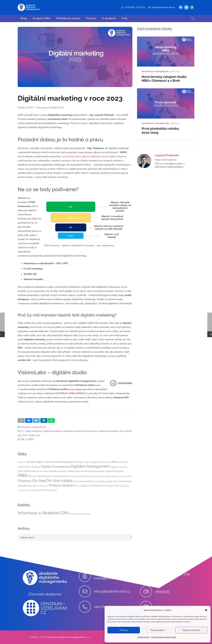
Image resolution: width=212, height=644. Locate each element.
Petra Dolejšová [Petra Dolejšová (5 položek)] (125, 481)
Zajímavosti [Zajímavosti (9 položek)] (86, 514)
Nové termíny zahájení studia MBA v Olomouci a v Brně (164, 79)
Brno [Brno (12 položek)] (115, 462)
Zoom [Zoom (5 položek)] (41, 490)
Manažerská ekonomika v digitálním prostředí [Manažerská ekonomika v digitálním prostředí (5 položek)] (104, 471)
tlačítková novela (99, 157)
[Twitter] (186, 7)
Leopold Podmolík (167, 155)
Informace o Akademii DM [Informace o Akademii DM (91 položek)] (43, 513)
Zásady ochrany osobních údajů (164, 637)
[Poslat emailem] (21, 420)
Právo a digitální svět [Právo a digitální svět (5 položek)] (84, 486)
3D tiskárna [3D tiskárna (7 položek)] (78, 462)
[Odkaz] (29, 7)
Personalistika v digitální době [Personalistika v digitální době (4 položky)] (105, 481)
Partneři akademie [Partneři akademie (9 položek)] (75, 514)
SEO (121, 431)
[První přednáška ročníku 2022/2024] (166, 90)
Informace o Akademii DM (33, 427)
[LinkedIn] (192, 7)
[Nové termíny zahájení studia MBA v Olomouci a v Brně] (166, 39)
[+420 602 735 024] (86, 607)
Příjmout (124, 630)
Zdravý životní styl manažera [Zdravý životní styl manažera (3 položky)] (28, 490)
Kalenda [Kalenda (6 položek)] (53, 471)
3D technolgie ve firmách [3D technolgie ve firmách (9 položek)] (40, 462)
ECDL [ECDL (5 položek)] (20, 471)
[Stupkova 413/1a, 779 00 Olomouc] (148, 576)
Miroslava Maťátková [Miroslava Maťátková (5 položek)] (62, 476)
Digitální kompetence (53, 431)
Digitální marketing (73, 431)
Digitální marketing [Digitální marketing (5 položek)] (119, 467)
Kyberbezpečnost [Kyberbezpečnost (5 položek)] (75, 471)
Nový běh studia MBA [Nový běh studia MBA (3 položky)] (124, 476)
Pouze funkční (158, 630)
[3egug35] (148, 591)
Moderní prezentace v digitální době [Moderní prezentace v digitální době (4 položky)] (101, 476)
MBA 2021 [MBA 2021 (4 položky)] (32, 476)
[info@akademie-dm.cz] (86, 591)
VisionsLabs (123, 393)
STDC (25, 435)
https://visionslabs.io (166, 160)
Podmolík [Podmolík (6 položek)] (22, 486)
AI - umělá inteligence (32, 431)
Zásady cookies (144, 637)
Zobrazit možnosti (191, 630)
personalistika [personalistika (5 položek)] (87, 481)
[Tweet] (36, 420)
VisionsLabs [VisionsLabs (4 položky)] (124, 486)
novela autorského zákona (75, 157)
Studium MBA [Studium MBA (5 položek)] (113, 486)
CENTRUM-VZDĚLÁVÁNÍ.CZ (71, 393)
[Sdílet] (29, 420)
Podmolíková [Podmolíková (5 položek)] (33, 486)
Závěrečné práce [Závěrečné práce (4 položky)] (50, 490)
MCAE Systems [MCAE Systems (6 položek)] (44, 476)
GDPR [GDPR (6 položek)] (26, 471)
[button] (206, 610)
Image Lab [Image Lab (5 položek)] (34, 471)
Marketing (104, 431)
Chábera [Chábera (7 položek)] (36, 467)
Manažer (94, 431)
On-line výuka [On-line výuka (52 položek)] (59, 481)
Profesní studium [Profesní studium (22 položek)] (61, 485)
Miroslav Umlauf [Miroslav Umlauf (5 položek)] (79, 476)
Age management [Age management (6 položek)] (93, 462)
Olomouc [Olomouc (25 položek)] (25, 481)
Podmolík (114, 431)
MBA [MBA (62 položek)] (23, 475)
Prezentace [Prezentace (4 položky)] (44, 486)
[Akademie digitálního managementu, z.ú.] (86, 576)
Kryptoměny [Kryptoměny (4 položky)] (62, 471)
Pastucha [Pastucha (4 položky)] (76, 481)
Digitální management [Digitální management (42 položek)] (90, 466)
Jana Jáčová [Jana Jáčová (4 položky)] (44, 471)
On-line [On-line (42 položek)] (39, 481)
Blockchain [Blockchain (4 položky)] (107, 462)
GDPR (86, 431)
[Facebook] (181, 7)
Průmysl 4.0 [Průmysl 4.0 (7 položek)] (100, 486)
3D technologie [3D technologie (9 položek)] (63, 462)
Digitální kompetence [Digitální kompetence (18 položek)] (55, 467)
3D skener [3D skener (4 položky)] (22, 462)
